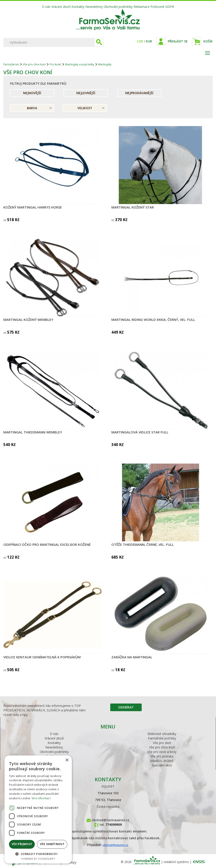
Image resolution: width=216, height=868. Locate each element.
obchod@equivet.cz (115, 845)
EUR (149, 41)
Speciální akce (162, 765)
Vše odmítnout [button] (52, 844)
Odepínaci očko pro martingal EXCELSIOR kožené (47, 544)
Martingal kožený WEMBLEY (28, 320)
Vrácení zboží (61, 7)
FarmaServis (11, 64)
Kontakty (78, 7)
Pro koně (55, 64)
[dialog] (38, 809)
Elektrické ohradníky (162, 734)
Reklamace (142, 7)
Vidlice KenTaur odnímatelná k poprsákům (42, 657)
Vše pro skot (162, 743)
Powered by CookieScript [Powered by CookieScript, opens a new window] (38, 859)
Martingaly (105, 64)
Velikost (85, 108)
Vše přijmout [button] (22, 844)
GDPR (170, 7)
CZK (140, 41)
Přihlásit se (178, 41)
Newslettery (94, 7)
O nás (46, 7)
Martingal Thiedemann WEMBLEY (33, 432)
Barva (32, 108)
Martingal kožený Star (133, 207)
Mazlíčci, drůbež (162, 761)
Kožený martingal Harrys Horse (33, 207)
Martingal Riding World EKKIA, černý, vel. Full (153, 320)
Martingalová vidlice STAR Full (140, 432)
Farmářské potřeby (162, 738)
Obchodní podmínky (118, 7)
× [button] (67, 760)
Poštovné (157, 7)
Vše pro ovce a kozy (162, 752)
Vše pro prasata (162, 756)
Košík (208, 41)
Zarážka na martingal (132, 657)
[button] (38, 854)
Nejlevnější (86, 93)
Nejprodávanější (139, 93)
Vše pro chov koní (34, 64)
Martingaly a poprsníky (80, 64)
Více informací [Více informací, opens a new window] (41, 798)
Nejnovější (32, 93)
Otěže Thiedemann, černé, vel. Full (143, 544)
